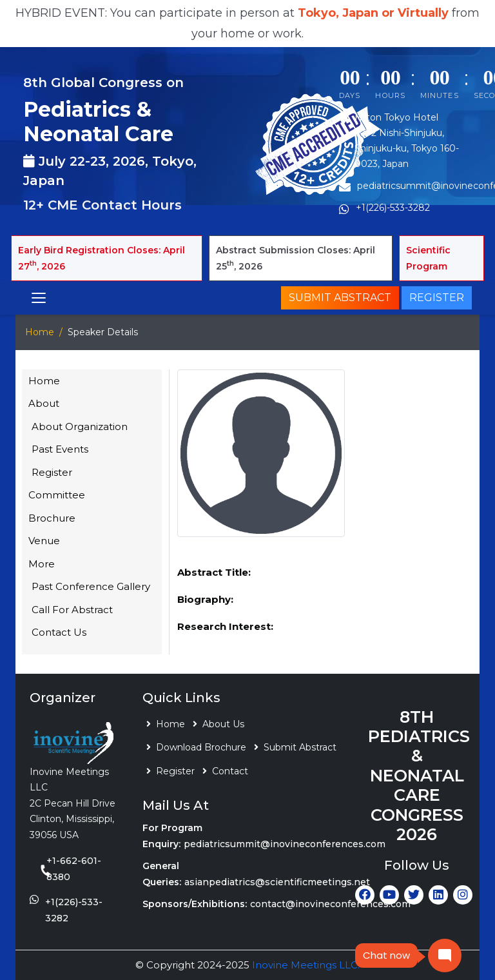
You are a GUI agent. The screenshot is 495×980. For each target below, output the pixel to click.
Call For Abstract (72, 610)
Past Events (60, 449)
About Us (223, 724)
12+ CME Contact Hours (102, 205)
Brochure (52, 518)
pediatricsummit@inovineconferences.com (285, 844)
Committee (57, 495)
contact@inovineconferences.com (330, 904)
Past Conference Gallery (91, 586)
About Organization (80, 426)
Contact (230, 771)
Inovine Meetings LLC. (306, 965)
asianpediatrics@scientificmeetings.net (277, 882)
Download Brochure (201, 747)
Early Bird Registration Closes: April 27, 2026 (102, 258)
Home (40, 332)
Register (437, 298)
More (42, 564)
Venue (44, 541)
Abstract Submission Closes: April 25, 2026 (296, 258)
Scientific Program (428, 258)
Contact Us (59, 632)
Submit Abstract (340, 298)
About (44, 403)
